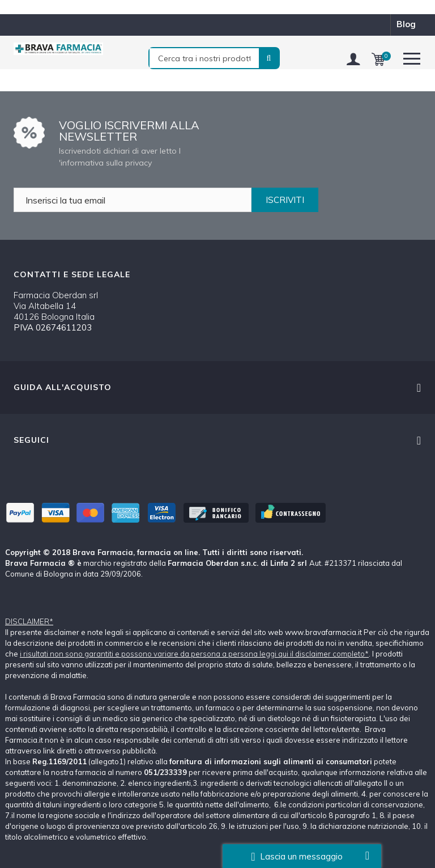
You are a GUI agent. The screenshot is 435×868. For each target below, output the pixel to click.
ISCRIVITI (285, 200)
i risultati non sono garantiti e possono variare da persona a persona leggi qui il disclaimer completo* (194, 654)
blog (406, 24)
